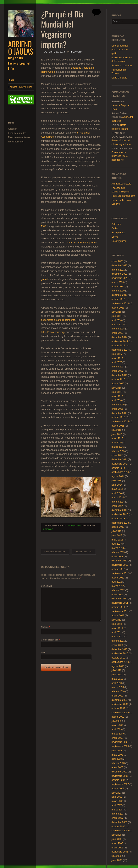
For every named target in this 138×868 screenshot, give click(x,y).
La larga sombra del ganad (81, 243)
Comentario (47, 586)
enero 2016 (117, 409)
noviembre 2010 (120, 653)
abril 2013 (117, 544)
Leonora (77, 52)
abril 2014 (117, 493)
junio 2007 (117, 797)
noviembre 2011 (120, 603)
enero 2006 (117, 848)
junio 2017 (117, 354)
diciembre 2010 (119, 649)
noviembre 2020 (120, 278)
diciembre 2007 (119, 772)
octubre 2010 (118, 658)
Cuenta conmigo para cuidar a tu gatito (120, 50)
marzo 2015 (118, 447)
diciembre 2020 (119, 274)
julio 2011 (116, 620)
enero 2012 (117, 595)
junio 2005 (117, 860)
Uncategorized (74, 525)
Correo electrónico (50, 640)
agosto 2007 (118, 789)
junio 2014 (117, 485)
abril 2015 (117, 443)
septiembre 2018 (120, 303)
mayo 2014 (117, 489)
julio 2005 (116, 856)
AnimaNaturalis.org (121, 184)
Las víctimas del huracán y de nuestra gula (57, 552)
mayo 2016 (117, 396)
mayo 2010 (117, 679)
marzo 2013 (118, 548)
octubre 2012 (118, 569)
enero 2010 (117, 696)
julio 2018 (116, 312)
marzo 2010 (118, 687)
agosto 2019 (118, 287)
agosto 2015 (118, 426)
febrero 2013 (118, 552)
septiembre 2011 (120, 611)
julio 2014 (116, 481)
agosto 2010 (118, 666)
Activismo (116, 224)
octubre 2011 (118, 607)
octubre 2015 (118, 417)
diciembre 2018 (119, 295)
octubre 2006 (118, 827)
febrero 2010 (118, 691)
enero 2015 (117, 455)
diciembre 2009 (119, 700)
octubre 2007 (118, 780)
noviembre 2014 (120, 464)
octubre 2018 (118, 299)
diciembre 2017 (119, 337)
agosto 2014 (118, 476)
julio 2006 (116, 835)
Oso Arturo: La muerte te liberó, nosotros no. (120, 156)
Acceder (12, 129)
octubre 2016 (118, 379)
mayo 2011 (117, 628)
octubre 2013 (118, 519)
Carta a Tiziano (119, 78)
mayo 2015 (117, 438)
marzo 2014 (118, 497)
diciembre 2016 (119, 375)
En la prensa (118, 233)
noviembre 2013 (120, 514)
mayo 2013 (117, 540)
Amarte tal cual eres (122, 66)
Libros (115, 237)
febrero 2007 (118, 814)
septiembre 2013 (120, 523)
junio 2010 (117, 675)
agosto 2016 (118, 384)
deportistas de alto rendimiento (58, 320)
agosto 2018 (118, 308)
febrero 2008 (118, 763)
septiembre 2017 (120, 350)
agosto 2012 (118, 578)
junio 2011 (117, 624)
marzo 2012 (118, 586)
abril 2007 (117, 805)
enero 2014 (117, 506)
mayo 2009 (117, 725)
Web (43, 653)
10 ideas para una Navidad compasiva (85, 552)
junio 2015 (117, 434)
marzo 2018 (118, 325)
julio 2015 (116, 430)
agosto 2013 (118, 527)
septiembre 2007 (120, 784)
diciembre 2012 (119, 561)
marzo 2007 (118, 810)
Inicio (11, 80)
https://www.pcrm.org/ (53, 332)
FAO (44, 226)
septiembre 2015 (120, 422)
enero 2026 (117, 261)
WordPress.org (16, 142)
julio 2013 (116, 531)
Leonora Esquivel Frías (20, 87)
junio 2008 (117, 751)
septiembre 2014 (120, 472)
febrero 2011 (118, 641)
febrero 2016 (118, 405)
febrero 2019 (118, 291)
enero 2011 (117, 645)
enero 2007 (117, 818)
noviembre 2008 (120, 742)
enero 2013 (117, 557)
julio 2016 (116, 388)
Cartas (115, 228)
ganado (45, 279)
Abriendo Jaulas (21, 48)
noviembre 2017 (120, 341)
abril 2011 (117, 632)
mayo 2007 (117, 801)
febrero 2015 (118, 451)
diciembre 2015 (119, 413)
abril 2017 (117, 362)
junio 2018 (117, 316)
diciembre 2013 (119, 510)
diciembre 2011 (119, 599)
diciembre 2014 (119, 459)
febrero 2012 (118, 590)
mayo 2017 (117, 358)
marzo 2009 (118, 734)
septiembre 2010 (120, 662)
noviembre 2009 (120, 704)
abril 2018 (117, 320)
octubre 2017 (118, 346)
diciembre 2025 (119, 265)
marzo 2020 (118, 282)
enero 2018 (117, 333)
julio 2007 (116, 793)
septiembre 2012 (120, 573)
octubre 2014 (118, 468)
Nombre (46, 627)
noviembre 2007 (120, 776)
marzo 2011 (118, 637)
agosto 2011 (118, 615)
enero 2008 (117, 767)
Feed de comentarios (19, 137)
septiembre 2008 (120, 746)
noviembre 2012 (120, 565)
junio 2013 (117, 535)
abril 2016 (117, 400)
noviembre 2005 (120, 852)
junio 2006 (117, 839)
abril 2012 (117, 582)
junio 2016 (117, 392)
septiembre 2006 (120, 831)
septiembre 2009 (120, 713)
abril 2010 (117, 683)
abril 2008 (117, 759)
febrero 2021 (118, 270)
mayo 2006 (117, 843)
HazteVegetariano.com (123, 196)
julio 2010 (116, 670)
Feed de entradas (17, 133)
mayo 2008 (117, 755)
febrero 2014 (118, 502)
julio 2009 (116, 721)
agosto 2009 (118, 717)
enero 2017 (117, 371)
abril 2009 (117, 729)
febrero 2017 (118, 367)
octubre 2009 (118, 708)
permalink (48, 529)
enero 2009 (117, 738)
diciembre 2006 (119, 822)
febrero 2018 (118, 329)
